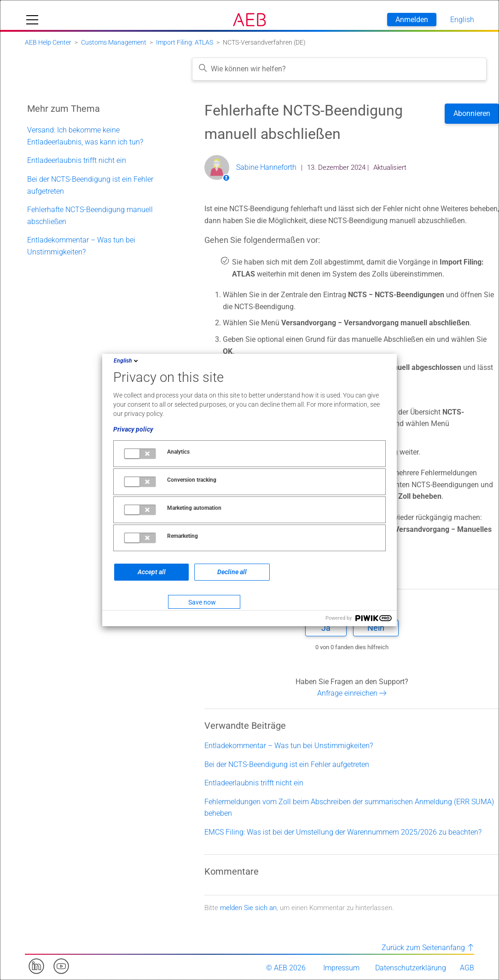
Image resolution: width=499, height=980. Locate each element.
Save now (202, 602)
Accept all (152, 572)
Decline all (232, 572)
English (127, 361)
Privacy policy (133, 429)
